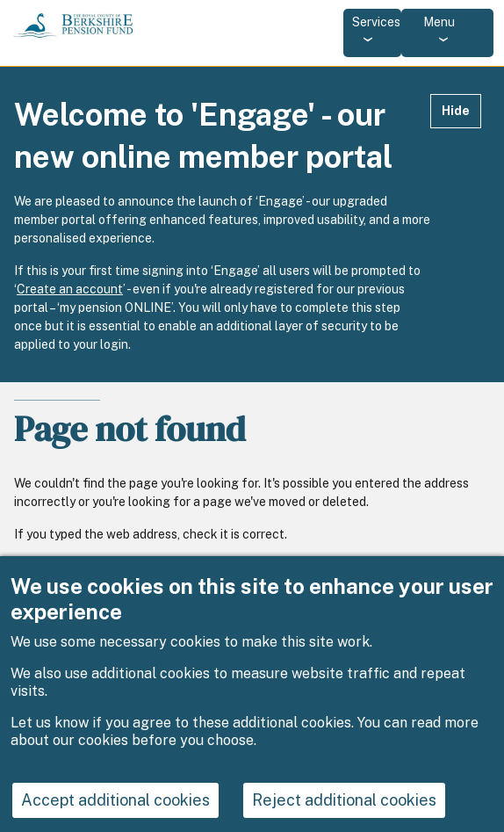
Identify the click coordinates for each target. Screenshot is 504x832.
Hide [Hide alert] (456, 111)
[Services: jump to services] (372, 33)
